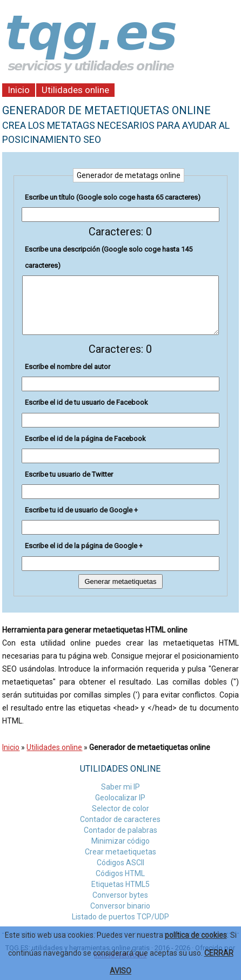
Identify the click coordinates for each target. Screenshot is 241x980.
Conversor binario (120, 906)
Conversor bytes (120, 895)
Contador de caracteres (120, 819)
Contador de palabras (120, 830)
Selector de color (120, 808)
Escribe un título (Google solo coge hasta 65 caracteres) (113, 197)
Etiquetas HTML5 (120, 884)
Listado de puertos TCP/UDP (120, 917)
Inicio (19, 90)
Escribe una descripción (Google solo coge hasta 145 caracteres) (109, 257)
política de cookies (196, 935)
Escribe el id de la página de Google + (84, 546)
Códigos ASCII (120, 863)
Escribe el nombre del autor (68, 367)
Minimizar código (120, 841)
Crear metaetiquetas (120, 852)
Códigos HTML (120, 873)
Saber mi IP (120, 787)
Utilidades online (75, 90)
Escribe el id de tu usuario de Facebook (86, 402)
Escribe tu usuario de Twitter (69, 474)
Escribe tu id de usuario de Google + (81, 510)
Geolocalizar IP (120, 798)
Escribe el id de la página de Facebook (85, 439)
